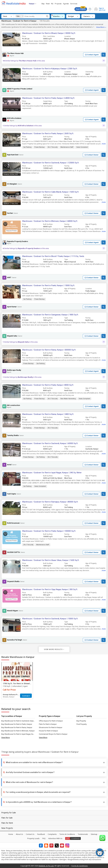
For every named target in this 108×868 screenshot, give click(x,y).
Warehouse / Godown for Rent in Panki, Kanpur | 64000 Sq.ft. (48, 98)
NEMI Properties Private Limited (20, 89)
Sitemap (94, 834)
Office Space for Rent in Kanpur (51, 721)
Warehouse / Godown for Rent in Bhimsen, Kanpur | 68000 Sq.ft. (50, 221)
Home (11, 834)
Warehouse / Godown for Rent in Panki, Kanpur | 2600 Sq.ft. (48, 133)
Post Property (81, 9)
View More (100, 27)
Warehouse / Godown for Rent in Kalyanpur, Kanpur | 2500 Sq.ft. (50, 69)
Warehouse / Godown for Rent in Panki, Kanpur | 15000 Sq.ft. (48, 285)
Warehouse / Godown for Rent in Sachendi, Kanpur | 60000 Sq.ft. (50, 443)
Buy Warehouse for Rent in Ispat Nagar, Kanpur (18, 734)
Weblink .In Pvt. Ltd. (46, 866)
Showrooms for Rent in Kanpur (51, 727)
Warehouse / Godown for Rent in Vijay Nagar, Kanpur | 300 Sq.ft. (50, 589)
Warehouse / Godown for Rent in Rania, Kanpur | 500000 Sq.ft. (49, 350)
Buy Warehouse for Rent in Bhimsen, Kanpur (18, 731)
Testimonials (83, 834)
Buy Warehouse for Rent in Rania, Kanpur (17, 727)
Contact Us (30, 834)
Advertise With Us (55, 838)
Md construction (13, 405)
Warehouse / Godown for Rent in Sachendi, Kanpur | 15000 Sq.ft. (50, 619)
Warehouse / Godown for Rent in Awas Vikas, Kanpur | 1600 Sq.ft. (51, 560)
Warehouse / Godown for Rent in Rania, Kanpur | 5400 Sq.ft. (48, 414)
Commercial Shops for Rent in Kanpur (53, 734)
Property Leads (33, 838)
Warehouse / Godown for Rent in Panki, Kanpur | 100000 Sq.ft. (49, 531)
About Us (19, 834)
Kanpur (19, 16)
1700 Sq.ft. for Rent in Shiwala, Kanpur (21, 683)
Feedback (41, 834)
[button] (92, 55)
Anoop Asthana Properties (11, 694)
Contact (26, 696)
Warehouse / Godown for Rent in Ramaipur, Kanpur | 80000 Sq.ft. (50, 502)
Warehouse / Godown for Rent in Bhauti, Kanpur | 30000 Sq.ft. (49, 33)
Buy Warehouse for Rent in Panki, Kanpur (17, 724)
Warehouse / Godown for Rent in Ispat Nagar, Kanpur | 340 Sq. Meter (52, 473)
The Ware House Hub (15, 53)
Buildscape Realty (14, 370)
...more (103, 144)
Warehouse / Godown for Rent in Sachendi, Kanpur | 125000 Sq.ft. (51, 163)
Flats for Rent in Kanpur (48, 724)
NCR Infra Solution (14, 118)
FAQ (44, 838)
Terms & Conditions (67, 834)
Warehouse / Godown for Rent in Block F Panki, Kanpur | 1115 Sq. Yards (53, 256)
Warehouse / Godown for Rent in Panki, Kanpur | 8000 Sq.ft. (48, 385)
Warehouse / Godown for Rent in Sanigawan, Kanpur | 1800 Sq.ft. (50, 315)
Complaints (52, 834)
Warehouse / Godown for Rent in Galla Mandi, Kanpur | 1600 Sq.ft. (51, 192)
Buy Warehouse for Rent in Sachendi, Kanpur (18, 721)
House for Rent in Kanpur (48, 731)
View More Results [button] (54, 649)
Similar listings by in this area (24, 61)
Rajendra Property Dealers (17, 241)
